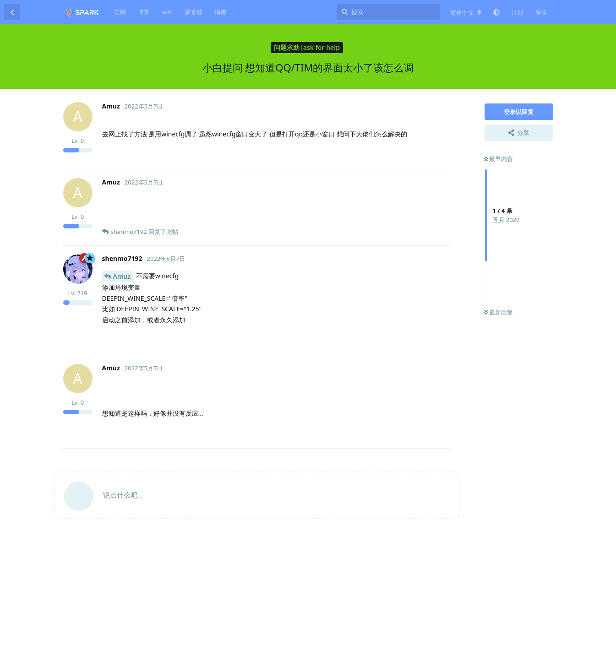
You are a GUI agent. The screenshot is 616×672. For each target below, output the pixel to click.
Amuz (122, 276)
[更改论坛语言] (466, 12)
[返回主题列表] (12, 12)
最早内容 (499, 159)
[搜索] (388, 12)
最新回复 (499, 312)
